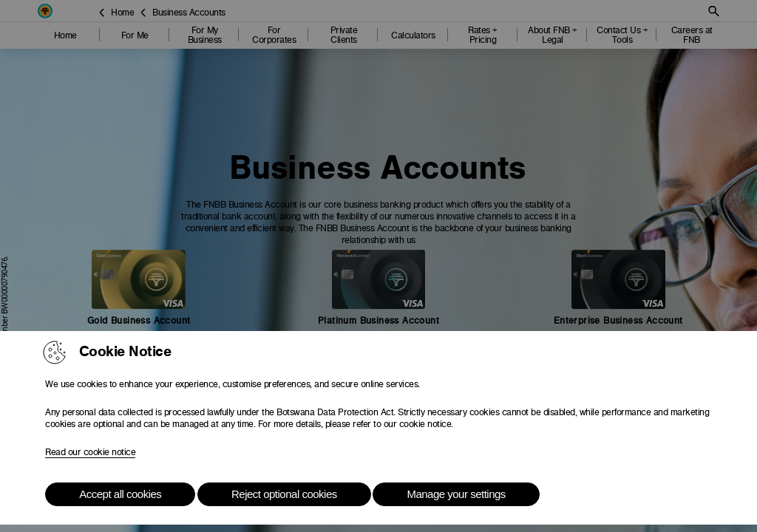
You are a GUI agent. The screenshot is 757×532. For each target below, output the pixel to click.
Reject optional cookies (284, 494)
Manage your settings (456, 494)
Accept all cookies (120, 494)
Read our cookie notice (90, 452)
